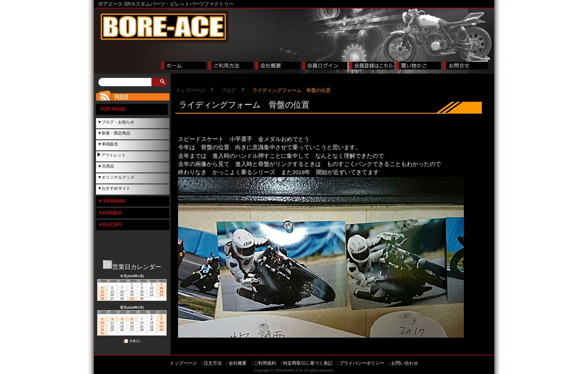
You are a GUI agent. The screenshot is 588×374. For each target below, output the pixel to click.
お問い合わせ (405, 363)
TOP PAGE (113, 109)
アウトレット (114, 155)
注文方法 (213, 363)
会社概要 (238, 363)
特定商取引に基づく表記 (308, 363)
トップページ (190, 90)
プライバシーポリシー (362, 363)
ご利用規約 (265, 363)
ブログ (229, 90)
